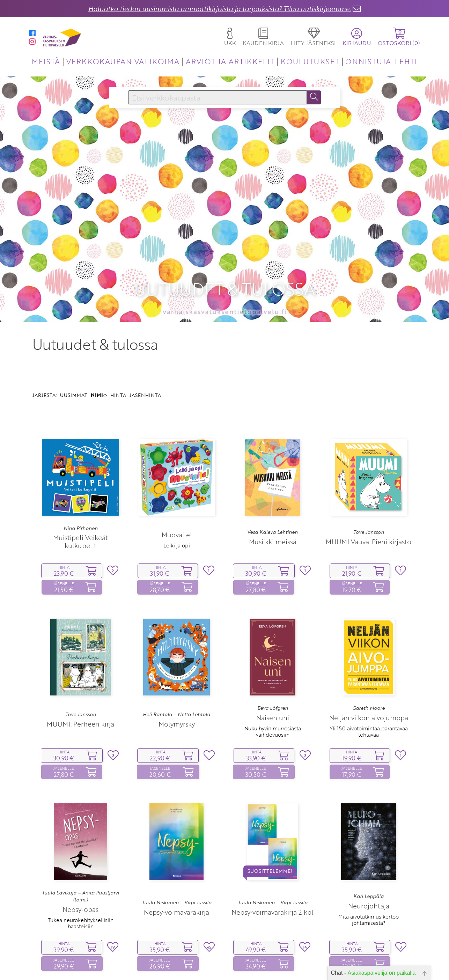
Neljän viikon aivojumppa (369, 671)
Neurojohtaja (369, 859)
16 (257, 966)
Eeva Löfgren (273, 662)
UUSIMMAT (74, 349)
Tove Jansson (369, 486)
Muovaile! (177, 488)
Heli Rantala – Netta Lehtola (176, 668)
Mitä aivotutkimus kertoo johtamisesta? (369, 873)
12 (214, 966)
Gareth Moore (369, 662)
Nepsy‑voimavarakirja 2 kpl (273, 866)
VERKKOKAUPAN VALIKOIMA (123, 61)
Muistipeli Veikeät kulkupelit (80, 495)
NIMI (99, 349)
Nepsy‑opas (80, 863)
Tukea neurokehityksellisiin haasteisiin (81, 877)
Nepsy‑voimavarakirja (176, 866)
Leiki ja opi (177, 499)
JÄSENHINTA (145, 349)
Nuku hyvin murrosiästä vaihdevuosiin (273, 685)
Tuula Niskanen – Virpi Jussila (177, 856)
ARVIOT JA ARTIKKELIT (230, 61)
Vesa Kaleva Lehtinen (273, 486)
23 (282, 966)
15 (246, 966)
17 (268, 966)
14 (235, 966)
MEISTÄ (46, 61)
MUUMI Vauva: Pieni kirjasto (369, 495)
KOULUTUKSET (310, 61)
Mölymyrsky (177, 677)
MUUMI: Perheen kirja (80, 677)
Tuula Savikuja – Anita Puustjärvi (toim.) (80, 850)
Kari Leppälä (369, 850)
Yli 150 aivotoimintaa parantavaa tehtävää (369, 685)
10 (192, 966)
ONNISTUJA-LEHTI (381, 61)
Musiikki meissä (273, 495)
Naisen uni (273, 671)
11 (203, 966)
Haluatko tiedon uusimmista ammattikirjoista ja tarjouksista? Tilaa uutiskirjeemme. (220, 9)
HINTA (118, 349)
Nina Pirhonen (81, 481)
